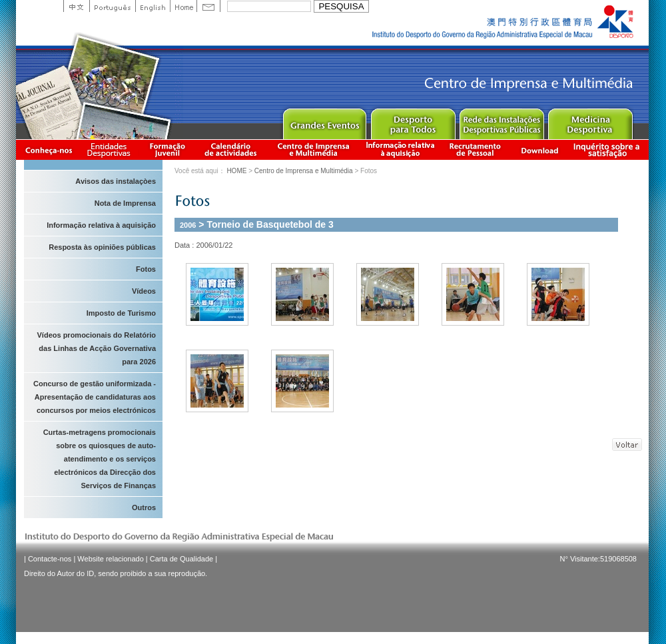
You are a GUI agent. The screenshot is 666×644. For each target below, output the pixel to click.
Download (539, 150)
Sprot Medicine (590, 121)
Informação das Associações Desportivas (111, 150)
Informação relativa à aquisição (400, 150)
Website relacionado (110, 559)
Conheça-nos (49, 150)
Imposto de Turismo (121, 313)
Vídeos (144, 291)
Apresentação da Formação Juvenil (167, 150)
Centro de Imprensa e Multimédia (314, 150)
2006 (188, 225)
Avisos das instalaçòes (116, 181)
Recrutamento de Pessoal (476, 150)
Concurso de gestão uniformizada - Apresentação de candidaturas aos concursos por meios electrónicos (95, 397)
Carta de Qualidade (181, 559)
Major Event (324, 121)
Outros (144, 507)
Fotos (146, 269)
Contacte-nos (50, 559)
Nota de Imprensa (125, 203)
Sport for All (413, 121)
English (153, 6)
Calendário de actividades (231, 150)
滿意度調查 (609, 150)
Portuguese (112, 6)
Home (183, 6)
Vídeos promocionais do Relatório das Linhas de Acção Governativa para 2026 (97, 348)
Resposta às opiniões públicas (102, 247)
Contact (208, 6)
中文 (76, 6)
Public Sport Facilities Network (501, 121)
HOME (236, 171)
